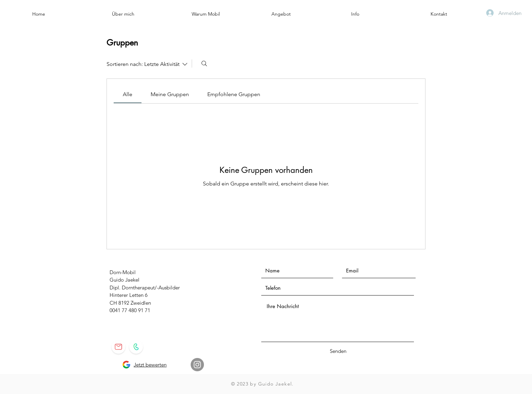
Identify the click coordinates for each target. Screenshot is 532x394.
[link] (128, 94)
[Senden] (338, 351)
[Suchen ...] (204, 64)
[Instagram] (197, 365)
